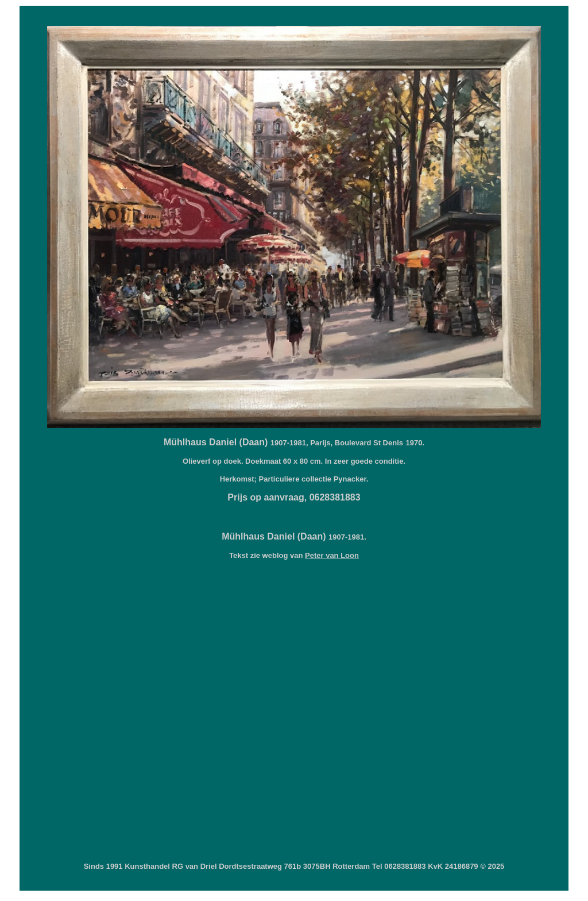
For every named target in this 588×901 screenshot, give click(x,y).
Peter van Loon (332, 555)
